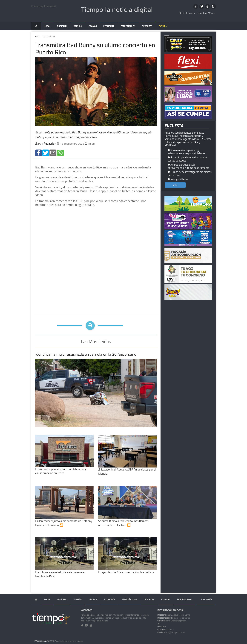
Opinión (78, 26)
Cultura (166, 599)
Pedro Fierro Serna (174, 618)
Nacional (62, 26)
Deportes (147, 26)
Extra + (163, 26)
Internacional (185, 599)
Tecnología (206, 599)
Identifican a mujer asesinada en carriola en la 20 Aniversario (86, 354)
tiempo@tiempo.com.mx (171, 632)
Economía (109, 26)
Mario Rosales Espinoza (172, 621)
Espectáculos (128, 26)
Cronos (93, 26)
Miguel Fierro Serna (174, 615)
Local (47, 26)
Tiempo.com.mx (43, 641)
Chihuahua (165, 629)
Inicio (38, 36)
